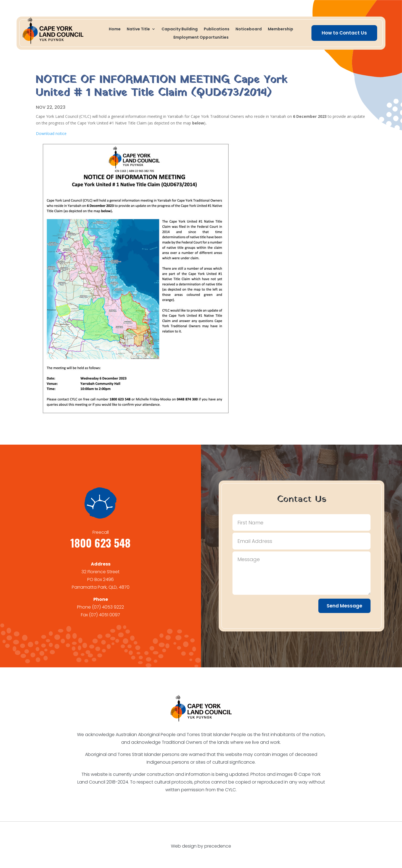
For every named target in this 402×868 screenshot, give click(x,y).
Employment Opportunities (201, 38)
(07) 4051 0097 (105, 615)
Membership (281, 29)
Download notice (51, 133)
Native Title (138, 29)
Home (115, 29)
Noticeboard (249, 29)
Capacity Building (180, 29)
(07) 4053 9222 (108, 607)
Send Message (344, 606)
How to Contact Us (344, 33)
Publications (217, 29)
